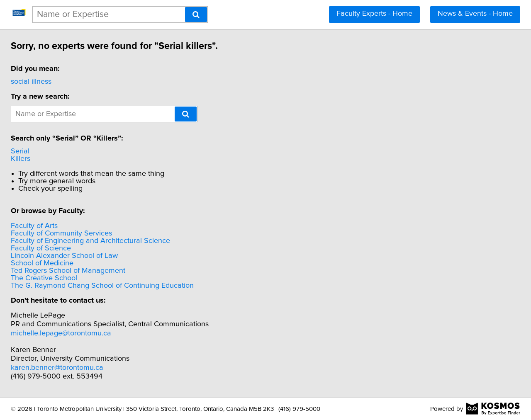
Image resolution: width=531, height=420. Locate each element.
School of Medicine (48, 263)
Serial (26, 151)
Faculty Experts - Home (374, 14)
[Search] (196, 15)
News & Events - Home (475, 14)
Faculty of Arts (40, 226)
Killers (26, 159)
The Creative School (50, 278)
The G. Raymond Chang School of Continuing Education (108, 286)
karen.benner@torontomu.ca (63, 368)
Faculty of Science (47, 248)
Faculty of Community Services (67, 233)
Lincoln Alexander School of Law (70, 256)
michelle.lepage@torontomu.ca (67, 333)
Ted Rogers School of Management (74, 271)
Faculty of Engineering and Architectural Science (96, 241)
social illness (37, 82)
